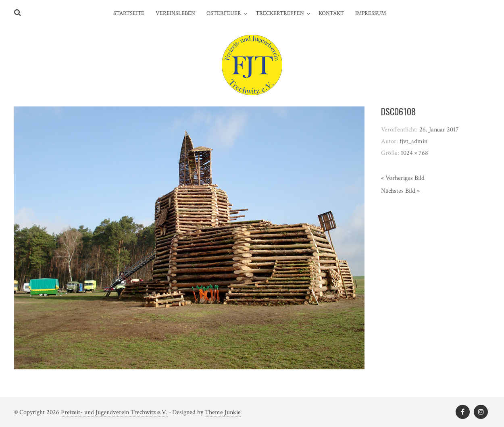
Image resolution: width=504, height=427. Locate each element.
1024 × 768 (414, 153)
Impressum (371, 13)
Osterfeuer (224, 13)
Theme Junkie (223, 412)
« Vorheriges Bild (403, 178)
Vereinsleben (175, 13)
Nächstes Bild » (400, 191)
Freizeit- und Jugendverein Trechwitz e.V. (114, 412)
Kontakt (331, 13)
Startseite (129, 13)
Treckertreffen (280, 13)
